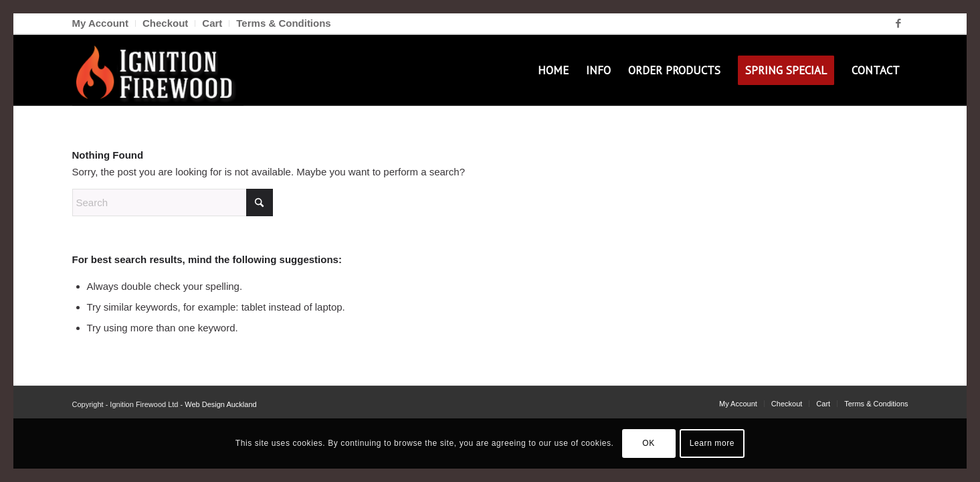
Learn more (712, 443)
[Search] (173, 203)
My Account (100, 23)
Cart (212, 23)
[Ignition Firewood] (158, 70)
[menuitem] (104, 23)
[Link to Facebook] (898, 23)
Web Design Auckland (220, 404)
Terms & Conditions (283, 23)
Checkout (165, 23)
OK (649, 443)
